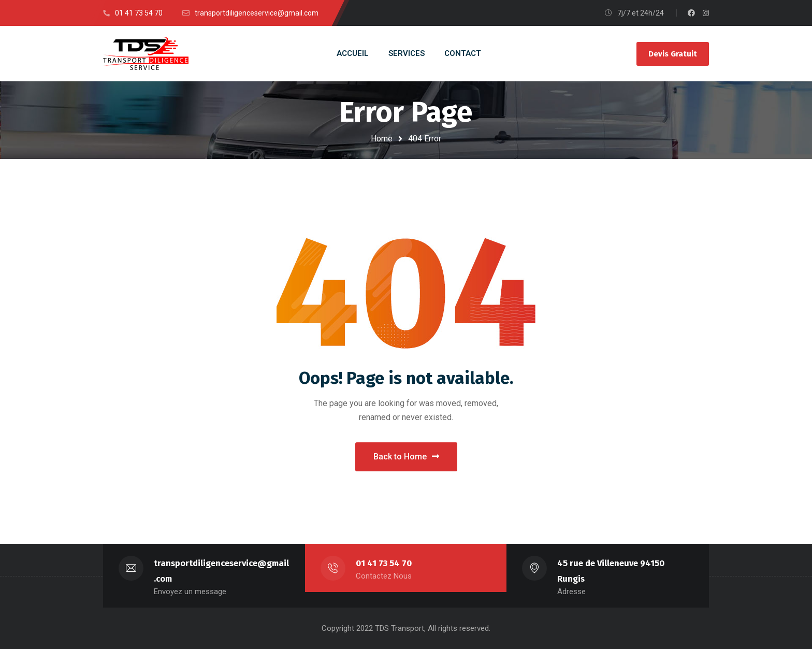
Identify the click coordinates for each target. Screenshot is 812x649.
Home (382, 139)
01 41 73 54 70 (384, 563)
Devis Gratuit (673, 54)
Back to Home (406, 457)
